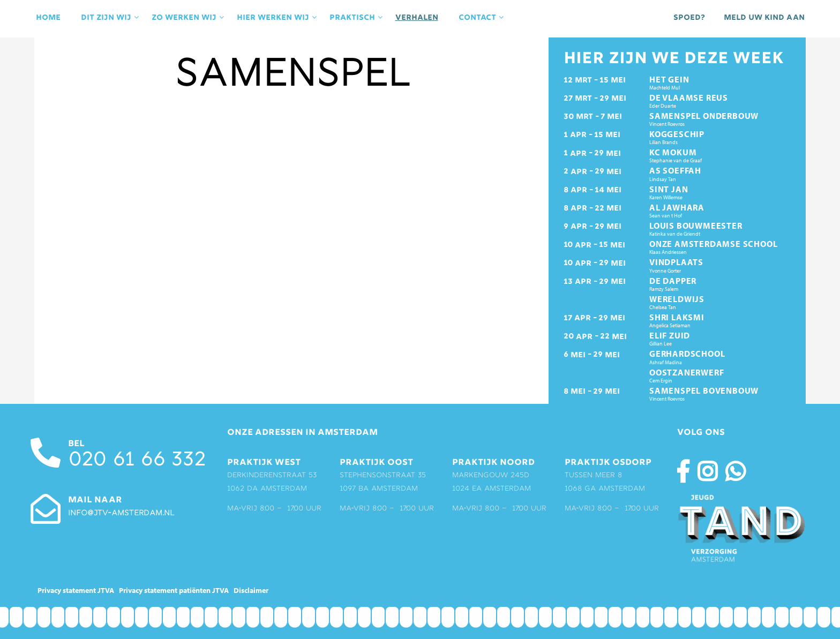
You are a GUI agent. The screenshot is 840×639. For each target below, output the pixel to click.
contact (482, 18)
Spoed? (689, 18)
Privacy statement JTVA (76, 590)
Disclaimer (251, 590)
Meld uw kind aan (764, 18)
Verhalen (417, 18)
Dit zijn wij (111, 18)
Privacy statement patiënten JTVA (174, 590)
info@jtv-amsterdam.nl (121, 513)
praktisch (357, 18)
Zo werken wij (189, 18)
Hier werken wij (278, 18)
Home (48, 18)
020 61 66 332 (137, 461)
